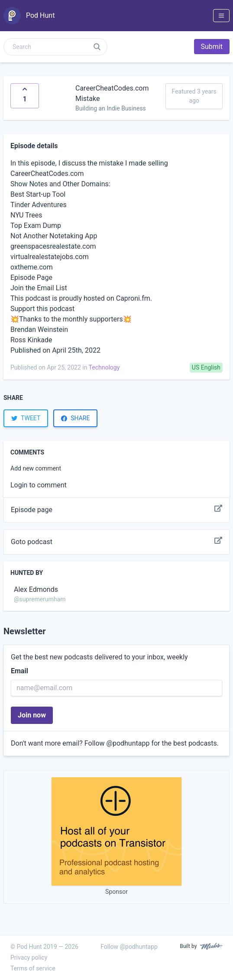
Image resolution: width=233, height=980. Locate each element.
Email (19, 671)
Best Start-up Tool (38, 194)
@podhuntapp (128, 743)
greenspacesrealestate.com (53, 246)
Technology (104, 367)
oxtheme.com (32, 267)
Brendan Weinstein (39, 329)
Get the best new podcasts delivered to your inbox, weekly (99, 657)
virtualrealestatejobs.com (50, 257)
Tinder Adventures (39, 205)
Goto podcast (116, 542)
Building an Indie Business (111, 108)
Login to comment (39, 485)
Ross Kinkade (31, 340)
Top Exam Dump (36, 226)
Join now (32, 715)
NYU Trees (26, 215)
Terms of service (33, 968)
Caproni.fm (133, 298)
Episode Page (31, 277)
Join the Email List (39, 288)
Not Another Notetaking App (54, 236)
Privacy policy (29, 957)
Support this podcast (42, 309)
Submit (212, 47)
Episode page (116, 510)
